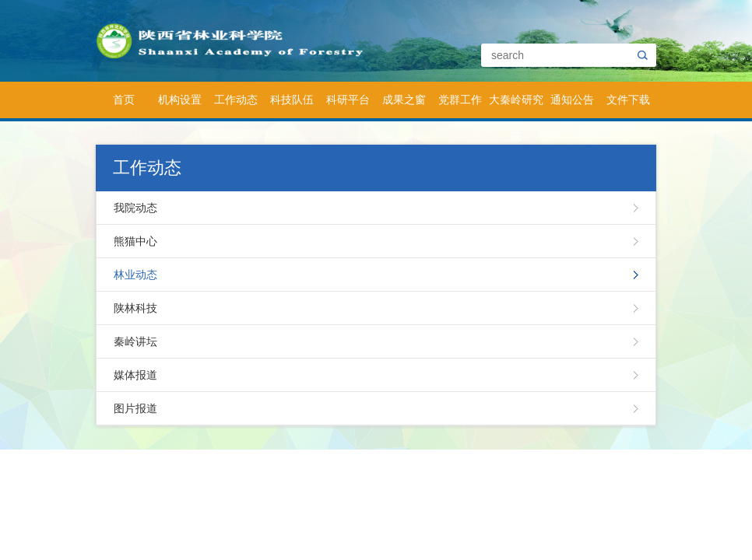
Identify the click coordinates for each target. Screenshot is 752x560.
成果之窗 (404, 100)
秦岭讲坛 (135, 341)
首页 (124, 100)
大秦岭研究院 (516, 106)
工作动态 (236, 100)
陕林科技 (135, 308)
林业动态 (135, 275)
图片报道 (135, 408)
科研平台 (348, 100)
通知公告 (572, 100)
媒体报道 (135, 375)
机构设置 (180, 100)
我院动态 (135, 208)
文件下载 (628, 100)
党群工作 (460, 100)
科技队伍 (292, 100)
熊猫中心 (135, 241)
